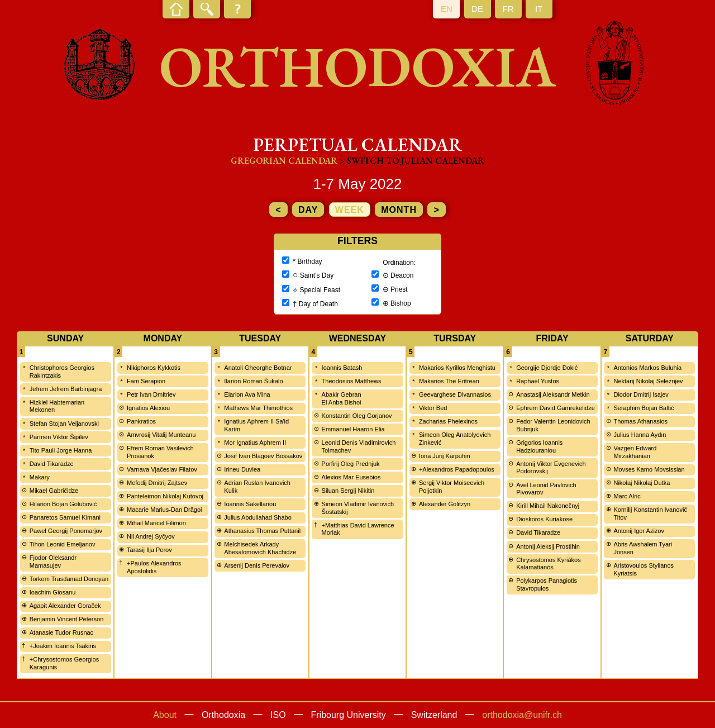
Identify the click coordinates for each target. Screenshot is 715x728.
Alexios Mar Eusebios (351, 477)
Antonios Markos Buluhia (647, 368)
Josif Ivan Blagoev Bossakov (263, 456)
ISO (278, 715)
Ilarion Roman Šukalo (253, 381)
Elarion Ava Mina (247, 394)
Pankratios (141, 421)
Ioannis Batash (342, 368)
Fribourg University (349, 715)
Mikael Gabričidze (54, 491)
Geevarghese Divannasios (455, 394)
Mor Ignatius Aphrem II (255, 442)
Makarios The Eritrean (449, 381)
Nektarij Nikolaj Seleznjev (648, 381)
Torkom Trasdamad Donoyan (69, 579)
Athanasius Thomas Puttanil (262, 531)
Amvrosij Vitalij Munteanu (161, 435)
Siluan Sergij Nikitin (348, 491)
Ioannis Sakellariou (250, 504)
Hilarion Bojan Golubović (63, 504)
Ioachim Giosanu (53, 592)
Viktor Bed (433, 408)
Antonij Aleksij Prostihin (548, 546)
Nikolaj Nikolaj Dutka (642, 483)
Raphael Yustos (538, 381)
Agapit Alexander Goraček (65, 606)
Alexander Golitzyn (445, 504)
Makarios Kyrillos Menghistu (457, 368)
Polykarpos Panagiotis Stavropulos (547, 584)
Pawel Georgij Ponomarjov (66, 531)
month (399, 210)
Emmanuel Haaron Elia (353, 429)
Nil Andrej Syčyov (151, 536)
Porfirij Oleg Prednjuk (351, 464)
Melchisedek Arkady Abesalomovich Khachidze (260, 548)
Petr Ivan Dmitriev (151, 394)
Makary (40, 477)
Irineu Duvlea (242, 469)
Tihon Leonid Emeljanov (63, 544)
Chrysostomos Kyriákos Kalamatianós (549, 564)
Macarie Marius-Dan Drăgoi (165, 510)
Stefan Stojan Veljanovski (64, 424)
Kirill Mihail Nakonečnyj (548, 506)
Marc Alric (627, 496)
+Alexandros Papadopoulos (457, 469)
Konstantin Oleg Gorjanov (357, 416)
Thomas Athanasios (640, 421)
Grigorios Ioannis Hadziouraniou (539, 446)
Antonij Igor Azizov (639, 531)
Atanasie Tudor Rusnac (61, 632)
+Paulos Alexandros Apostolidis (154, 567)
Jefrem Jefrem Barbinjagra (66, 389)
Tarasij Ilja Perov (149, 550)
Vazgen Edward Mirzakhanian (635, 452)
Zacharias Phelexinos (448, 421)
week (350, 210)
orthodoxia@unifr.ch (522, 715)
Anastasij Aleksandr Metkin (553, 394)
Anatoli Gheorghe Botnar (258, 368)
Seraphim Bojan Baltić (643, 408)
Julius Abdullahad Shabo (258, 517)
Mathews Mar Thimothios (258, 408)
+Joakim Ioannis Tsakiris (63, 646)
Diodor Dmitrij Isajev (641, 394)
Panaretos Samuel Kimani (65, 517)
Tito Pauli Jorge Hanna (61, 450)
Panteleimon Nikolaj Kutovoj (165, 496)
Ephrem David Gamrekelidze (556, 408)
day (308, 210)
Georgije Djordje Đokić (547, 368)
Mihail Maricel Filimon (156, 523)
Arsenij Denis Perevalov (257, 565)
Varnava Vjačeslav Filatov (162, 469)
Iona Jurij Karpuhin (445, 456)
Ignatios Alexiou (148, 408)
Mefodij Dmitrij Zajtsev (157, 483)
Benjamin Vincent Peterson (67, 619)
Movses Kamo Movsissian (649, 469)
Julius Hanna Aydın (640, 435)
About (165, 715)
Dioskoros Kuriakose (544, 519)
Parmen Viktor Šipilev (59, 437)
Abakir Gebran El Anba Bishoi (342, 398)
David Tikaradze (52, 464)
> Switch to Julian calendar (412, 161)
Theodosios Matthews (352, 381)
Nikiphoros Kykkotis (154, 368)
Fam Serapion (146, 381)
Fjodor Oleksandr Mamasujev (53, 562)
